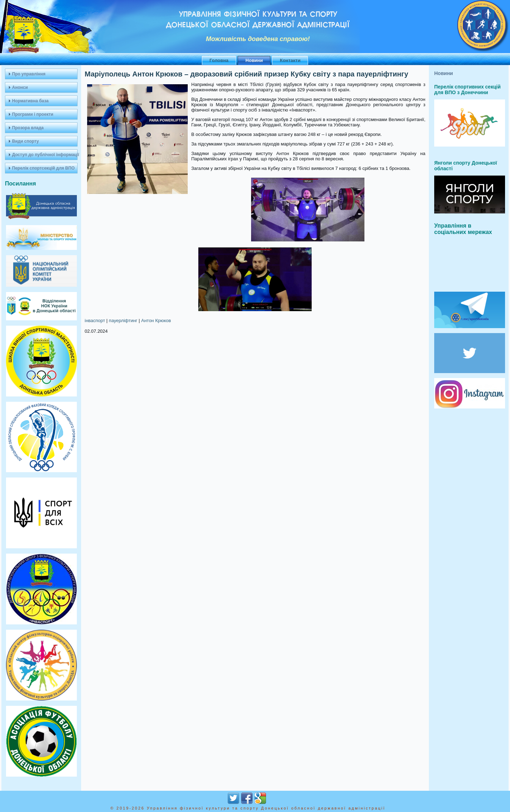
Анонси (20, 87)
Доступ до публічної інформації (45, 155)
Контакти (290, 60)
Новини (254, 60)
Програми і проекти (33, 114)
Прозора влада (28, 128)
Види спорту (25, 141)
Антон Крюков (156, 321)
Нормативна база (30, 101)
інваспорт (95, 321)
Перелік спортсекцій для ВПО (43, 168)
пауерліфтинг (123, 321)
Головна (219, 60)
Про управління (29, 74)
